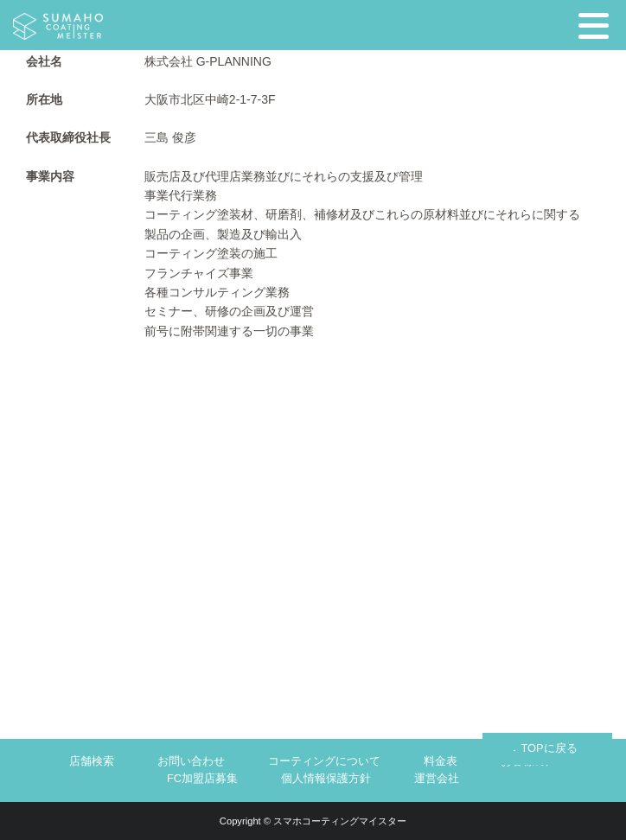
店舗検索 (92, 761)
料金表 (441, 761)
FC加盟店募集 (202, 778)
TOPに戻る (549, 748)
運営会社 (437, 778)
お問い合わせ (191, 761)
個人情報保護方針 (326, 778)
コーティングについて (324, 761)
